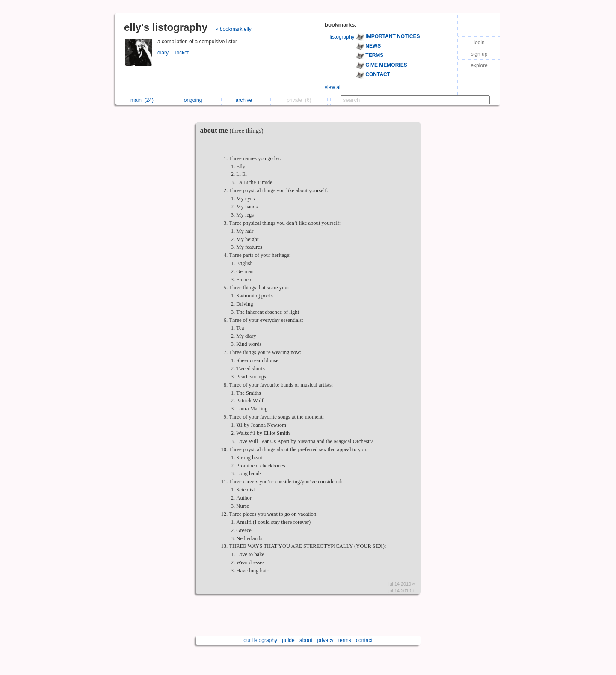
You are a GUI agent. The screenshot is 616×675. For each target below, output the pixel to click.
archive (246, 100)
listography (342, 37)
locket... (185, 53)
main (142, 100)
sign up (479, 54)
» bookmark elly (234, 29)
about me (234, 130)
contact (364, 640)
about (306, 640)
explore (479, 65)
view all (333, 87)
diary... (166, 53)
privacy (325, 640)
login (479, 42)
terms (345, 640)
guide (288, 640)
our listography (260, 640)
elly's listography (166, 27)
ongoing (195, 100)
